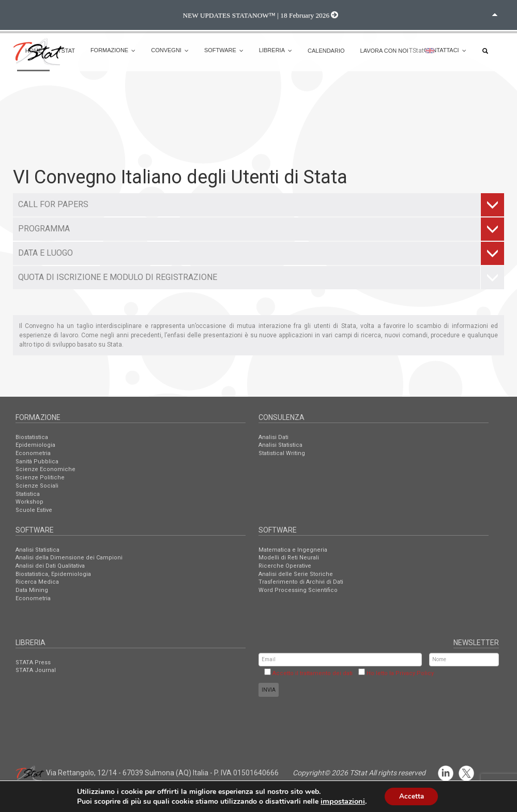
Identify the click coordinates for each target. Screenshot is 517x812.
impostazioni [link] (341, 801)
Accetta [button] (411, 796)
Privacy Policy (415, 673)
